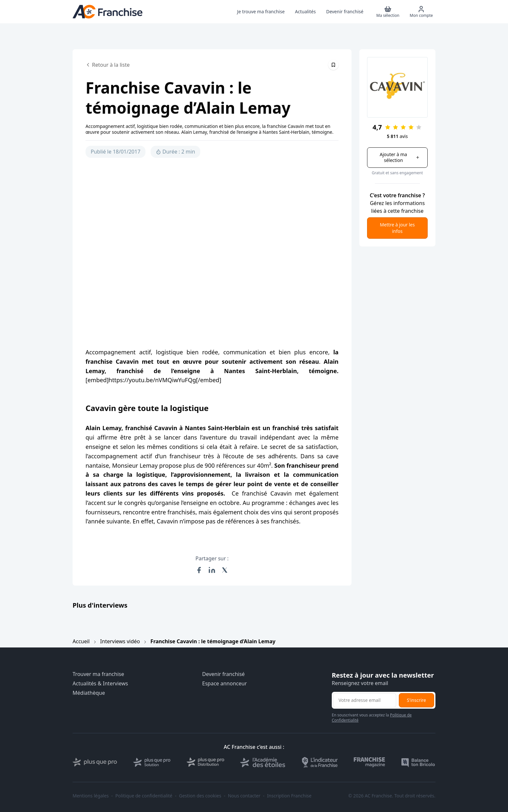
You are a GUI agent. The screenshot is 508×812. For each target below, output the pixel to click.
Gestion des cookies (200, 796)
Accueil (81, 641)
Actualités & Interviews (100, 684)
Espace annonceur (225, 684)
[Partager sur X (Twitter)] (225, 570)
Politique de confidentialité (144, 796)
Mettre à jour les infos (398, 228)
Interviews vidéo (120, 641)
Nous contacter (244, 796)
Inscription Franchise (289, 796)
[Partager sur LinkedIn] (212, 570)
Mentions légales (91, 796)
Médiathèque (89, 693)
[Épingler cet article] (333, 65)
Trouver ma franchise (98, 674)
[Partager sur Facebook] (199, 570)
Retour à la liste (108, 65)
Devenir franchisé (223, 674)
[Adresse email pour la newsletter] (365, 700)
